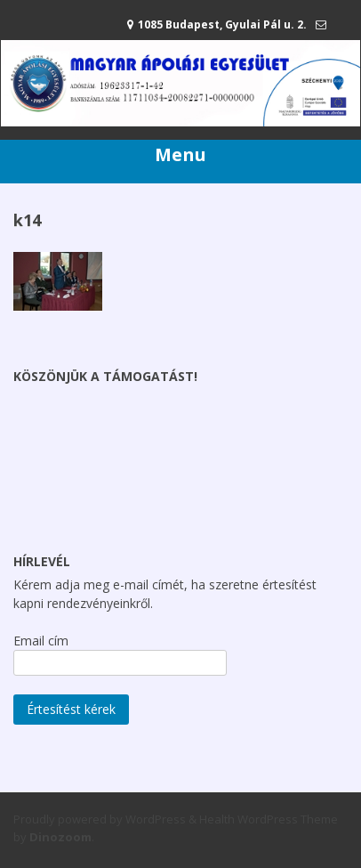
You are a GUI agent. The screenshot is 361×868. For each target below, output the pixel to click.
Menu (180, 154)
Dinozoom (60, 837)
